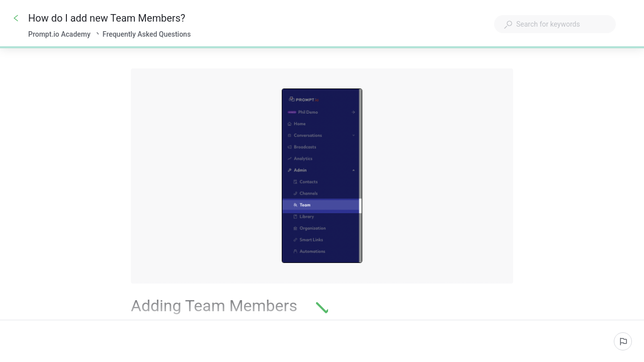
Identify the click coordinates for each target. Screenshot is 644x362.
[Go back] (16, 18)
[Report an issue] (623, 341)
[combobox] (555, 24)
